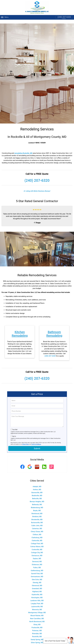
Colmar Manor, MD (37, 543)
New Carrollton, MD (37, 615)
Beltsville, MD (37, 495)
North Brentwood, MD (37, 618)
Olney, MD (37, 621)
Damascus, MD (37, 552)
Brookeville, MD (37, 516)
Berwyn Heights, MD (37, 498)
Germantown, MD (37, 573)
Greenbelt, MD (37, 585)
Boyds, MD (37, 507)
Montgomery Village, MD (37, 609)
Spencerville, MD (37, 642)
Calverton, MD (37, 525)
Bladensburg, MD (37, 504)
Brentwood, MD (37, 510)
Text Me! (15, 426)
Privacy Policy (26, 440)
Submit (37, 445)
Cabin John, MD (37, 522)
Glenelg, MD (37, 579)
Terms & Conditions (36, 440)
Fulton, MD (37, 564)
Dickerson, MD (37, 561)
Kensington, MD (37, 594)
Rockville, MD (37, 633)
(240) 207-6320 (64, 17)
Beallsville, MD (37, 492)
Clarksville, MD (37, 537)
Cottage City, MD (37, 549)
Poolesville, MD (37, 624)
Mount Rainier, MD (37, 612)
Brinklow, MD (37, 513)
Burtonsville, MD (37, 519)
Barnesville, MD (37, 489)
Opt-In (14, 432)
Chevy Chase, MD (37, 528)
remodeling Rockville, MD (23, 149)
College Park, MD (37, 540)
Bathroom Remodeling (54, 330)
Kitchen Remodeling (20, 330)
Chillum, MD (37, 531)
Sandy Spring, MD (37, 636)
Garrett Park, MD (37, 570)
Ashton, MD (37, 486)
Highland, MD (37, 588)
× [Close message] (66, 639)
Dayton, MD (37, 555)
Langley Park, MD (37, 600)
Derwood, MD (37, 558)
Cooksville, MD (37, 546)
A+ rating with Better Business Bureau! (37, 187)
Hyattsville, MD (37, 591)
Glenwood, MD (37, 582)
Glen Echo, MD (37, 576)
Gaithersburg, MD (37, 567)
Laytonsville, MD (37, 603)
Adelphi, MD (37, 483)
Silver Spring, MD (37, 639)
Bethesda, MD (37, 501)
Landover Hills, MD (37, 597)
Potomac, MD (37, 627)
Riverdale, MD (37, 630)
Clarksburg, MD (37, 534)
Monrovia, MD (37, 606)
